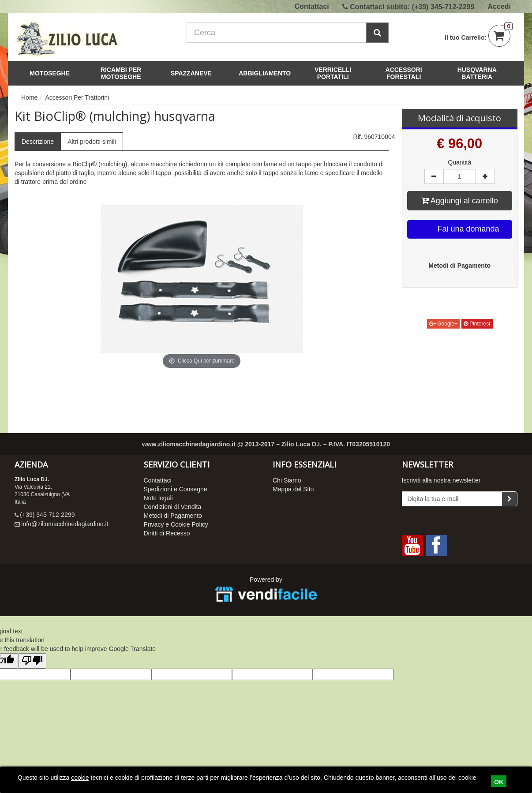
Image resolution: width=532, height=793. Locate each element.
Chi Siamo (287, 480)
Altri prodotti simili (92, 142)
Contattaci (312, 6)
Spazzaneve (194, 73)
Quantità (459, 162)
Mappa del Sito (293, 489)
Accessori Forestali (412, 73)
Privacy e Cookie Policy (176, 524)
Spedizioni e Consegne (176, 489)
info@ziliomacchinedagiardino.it (65, 524)
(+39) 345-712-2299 (443, 7)
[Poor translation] (32, 661)
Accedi (499, 6)
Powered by (266, 591)
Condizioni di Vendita (173, 507)
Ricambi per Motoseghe (128, 73)
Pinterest (477, 324)
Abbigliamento (265, 73)
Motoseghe (52, 73)
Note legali (158, 498)
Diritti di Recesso (167, 533)
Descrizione (38, 142)
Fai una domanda (460, 229)
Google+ (443, 324)
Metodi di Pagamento (173, 516)
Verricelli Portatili (341, 73)
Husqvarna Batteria (477, 73)
